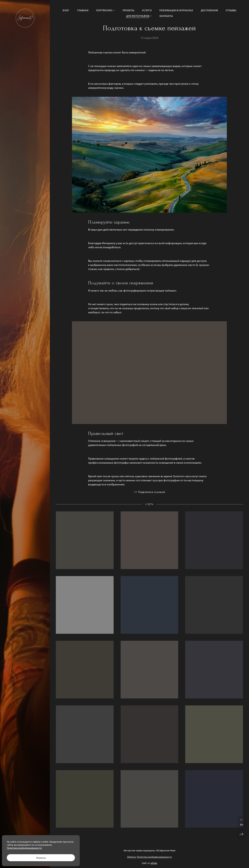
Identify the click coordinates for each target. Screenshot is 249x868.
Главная (83, 10)
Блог (66, 10)
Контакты (166, 16)
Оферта (131, 857)
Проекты (128, 10)
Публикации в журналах (176, 10)
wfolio (154, 863)
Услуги (147, 10)
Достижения (209, 10)
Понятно (41, 858)
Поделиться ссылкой (152, 493)
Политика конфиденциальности (154, 857)
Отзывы (231, 10)
